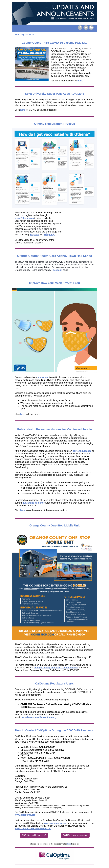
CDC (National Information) (34, 835)
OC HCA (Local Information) (75, 835)
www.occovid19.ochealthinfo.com (33, 828)
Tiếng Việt (49, 235)
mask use (43, 377)
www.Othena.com (24, 218)
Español (35, 235)
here (80, 81)
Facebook (57, 270)
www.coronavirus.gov (56, 823)
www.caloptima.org (25, 815)
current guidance (82, 451)
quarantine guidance (33, 503)
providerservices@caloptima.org (39, 717)
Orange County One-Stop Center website (56, 668)
